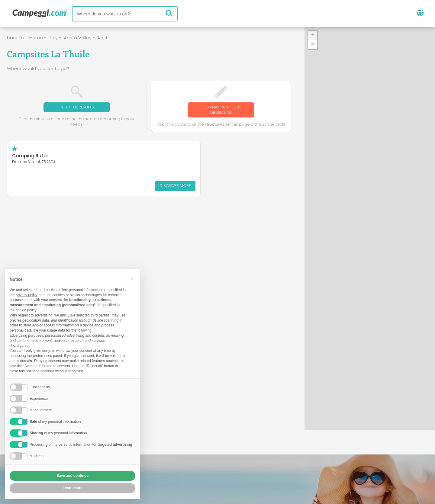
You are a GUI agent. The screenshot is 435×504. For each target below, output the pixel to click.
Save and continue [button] (72, 476)
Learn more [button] (72, 488)
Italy (53, 38)
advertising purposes (26, 335)
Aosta (104, 38)
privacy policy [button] (27, 295)
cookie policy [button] (26, 310)
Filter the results (77, 107)
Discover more (71, 186)
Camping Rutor (30, 157)
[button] (313, 35)
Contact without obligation (221, 110)
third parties (100, 315)
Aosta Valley (78, 38)
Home (36, 38)
